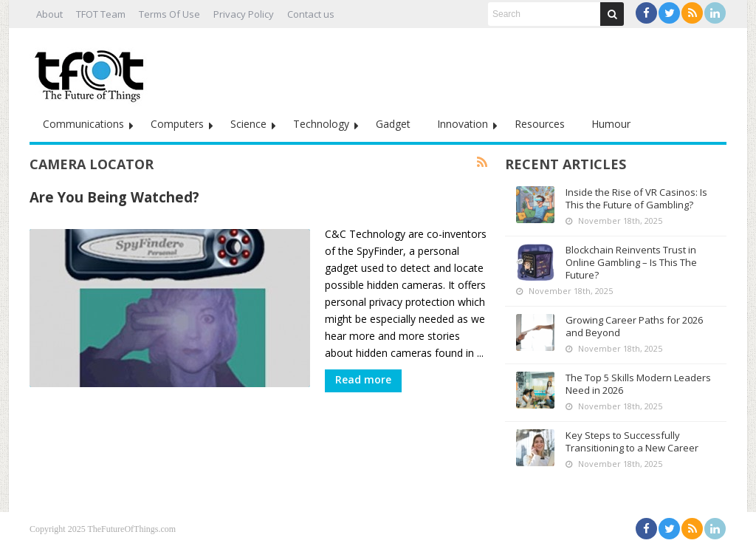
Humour (611, 124)
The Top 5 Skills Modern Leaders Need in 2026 (638, 384)
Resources (540, 124)
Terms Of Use (169, 14)
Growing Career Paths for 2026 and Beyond (634, 326)
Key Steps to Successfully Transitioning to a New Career (632, 441)
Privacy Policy (244, 14)
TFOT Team (101, 14)
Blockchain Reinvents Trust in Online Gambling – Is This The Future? (631, 262)
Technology (321, 124)
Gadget (393, 124)
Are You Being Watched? (114, 197)
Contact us (311, 14)
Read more (363, 379)
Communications (83, 124)
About (49, 14)
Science (248, 124)
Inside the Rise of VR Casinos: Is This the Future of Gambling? (636, 198)
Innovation (463, 124)
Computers (177, 124)
